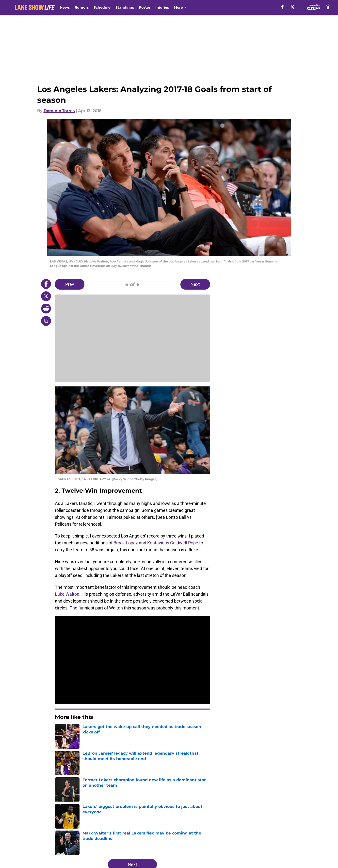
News (65, 7)
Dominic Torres (59, 111)
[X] (292, 7)
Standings (125, 7)
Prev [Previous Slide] (70, 284)
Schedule (102, 7)
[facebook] (282, 7)
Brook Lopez (126, 543)
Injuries (162, 7)
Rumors (82, 7)
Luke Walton (67, 594)
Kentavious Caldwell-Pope (173, 543)
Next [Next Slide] (195, 284)
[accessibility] (328, 7)
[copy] (46, 321)
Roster (145, 7)
